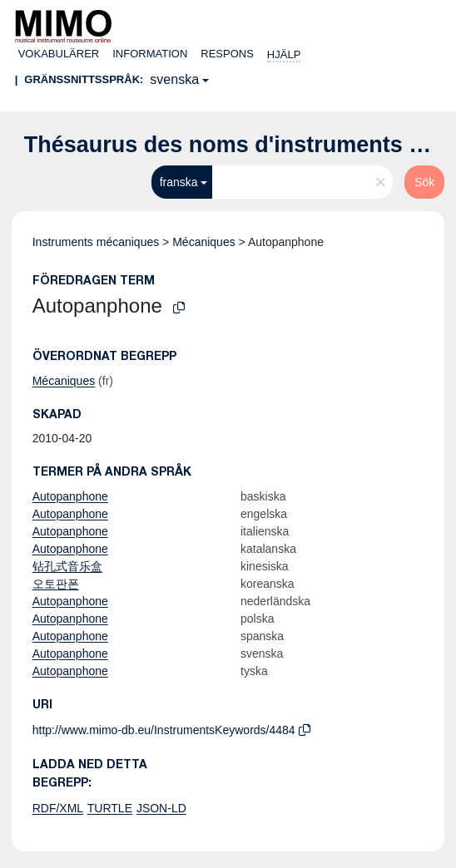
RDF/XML (58, 808)
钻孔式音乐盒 (67, 566)
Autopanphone (70, 496)
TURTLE (110, 808)
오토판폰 (56, 584)
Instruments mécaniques (96, 242)
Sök (424, 182)
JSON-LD (161, 808)
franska (179, 182)
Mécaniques (204, 242)
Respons (227, 54)
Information (150, 54)
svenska (174, 79)
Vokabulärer (59, 54)
